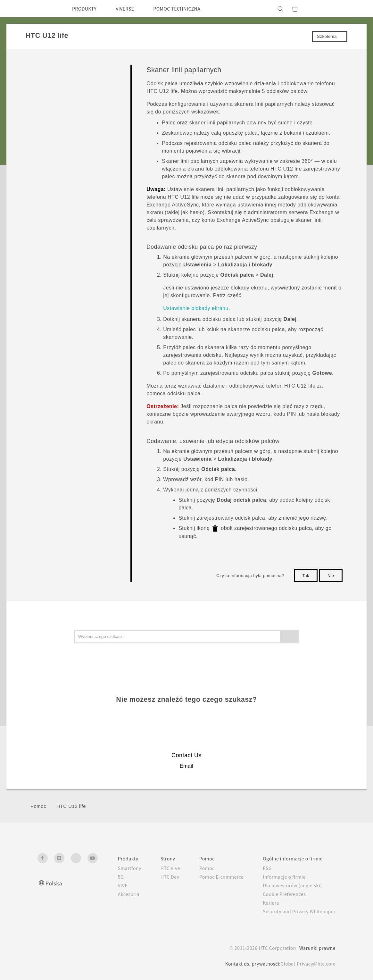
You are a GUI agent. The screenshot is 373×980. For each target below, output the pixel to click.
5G (105, 877)
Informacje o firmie (280, 877)
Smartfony (115, 868)
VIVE (108, 885)
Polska (54, 883)
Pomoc (38, 806)
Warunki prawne (316, 948)
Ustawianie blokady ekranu (196, 308)
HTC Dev (157, 877)
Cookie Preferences (281, 894)
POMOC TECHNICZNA (188, 9)
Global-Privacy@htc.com (306, 964)
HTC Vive (158, 868)
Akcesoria (114, 894)
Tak (306, 576)
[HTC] (45, 9)
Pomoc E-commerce (213, 877)
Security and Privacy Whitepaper (297, 911)
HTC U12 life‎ (71, 806)
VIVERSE (131, 9)
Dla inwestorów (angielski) (288, 885)
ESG (262, 868)
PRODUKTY (86, 9)
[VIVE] (327, 9)
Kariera (265, 903)
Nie (331, 576)
